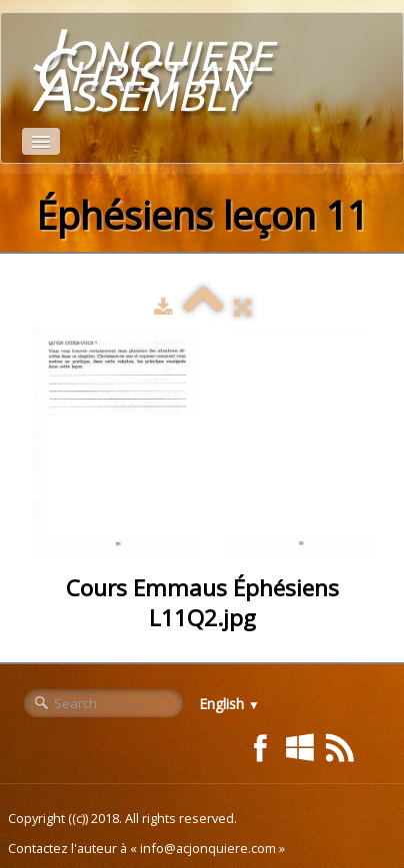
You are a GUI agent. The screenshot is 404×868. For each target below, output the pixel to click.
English (229, 704)
